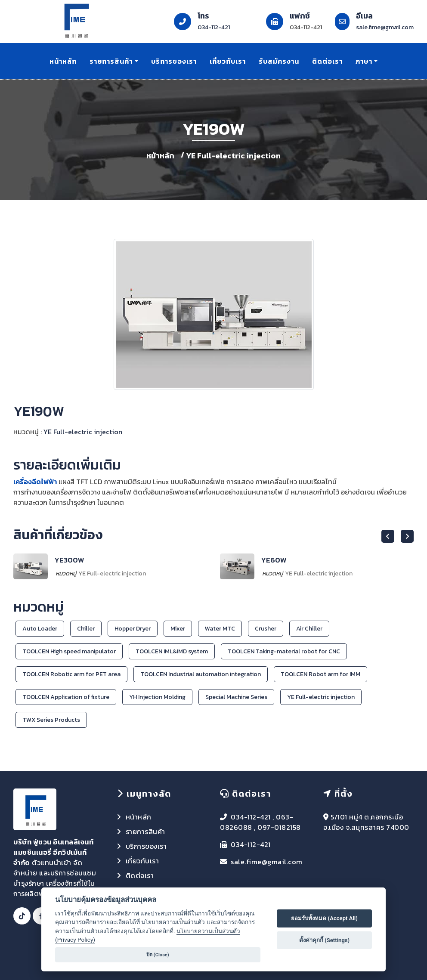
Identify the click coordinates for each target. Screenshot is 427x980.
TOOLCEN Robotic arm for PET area (71, 674)
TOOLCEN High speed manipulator (69, 651)
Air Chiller (309, 629)
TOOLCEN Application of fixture (66, 697)
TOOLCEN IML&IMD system (172, 651)
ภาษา (364, 61)
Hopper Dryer (133, 629)
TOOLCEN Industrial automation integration (201, 674)
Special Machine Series (236, 697)
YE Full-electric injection (234, 156)
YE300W (69, 560)
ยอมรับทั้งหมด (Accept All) (324, 918)
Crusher (266, 629)
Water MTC (220, 629)
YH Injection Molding (157, 697)
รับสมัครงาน (279, 61)
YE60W (274, 560)
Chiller (86, 629)
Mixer (178, 629)
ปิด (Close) (158, 955)
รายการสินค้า (111, 61)
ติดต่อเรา (327, 61)
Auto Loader (40, 629)
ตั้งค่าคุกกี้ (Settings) (324, 940)
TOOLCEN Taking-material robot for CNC (284, 651)
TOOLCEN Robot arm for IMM (320, 674)
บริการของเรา (174, 61)
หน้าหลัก (63, 61)
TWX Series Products (51, 720)
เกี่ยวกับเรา (228, 61)
